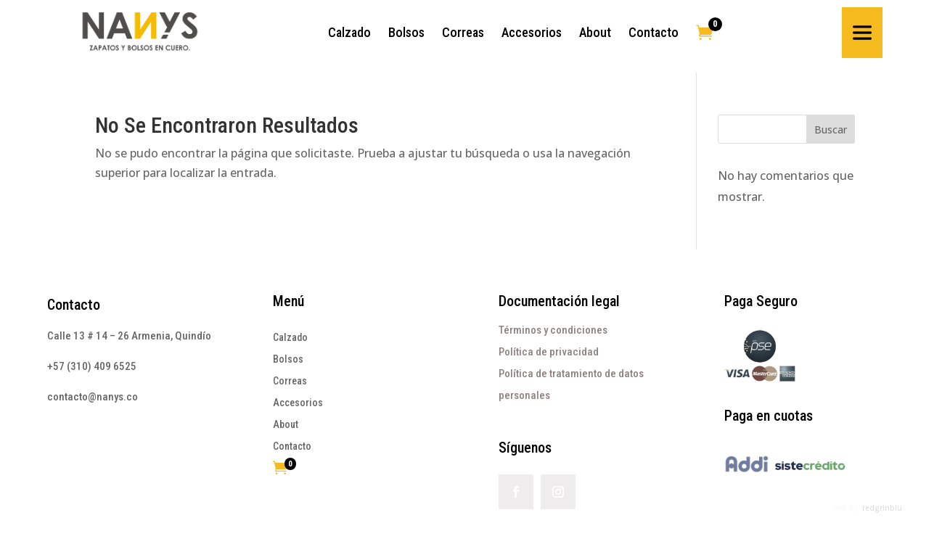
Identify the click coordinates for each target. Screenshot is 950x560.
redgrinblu (882, 508)
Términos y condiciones (553, 330)
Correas (290, 381)
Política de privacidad (549, 352)
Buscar (831, 129)
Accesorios (298, 403)
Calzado (290, 338)
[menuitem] (349, 33)
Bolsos (288, 359)
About (286, 425)
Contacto (74, 305)
